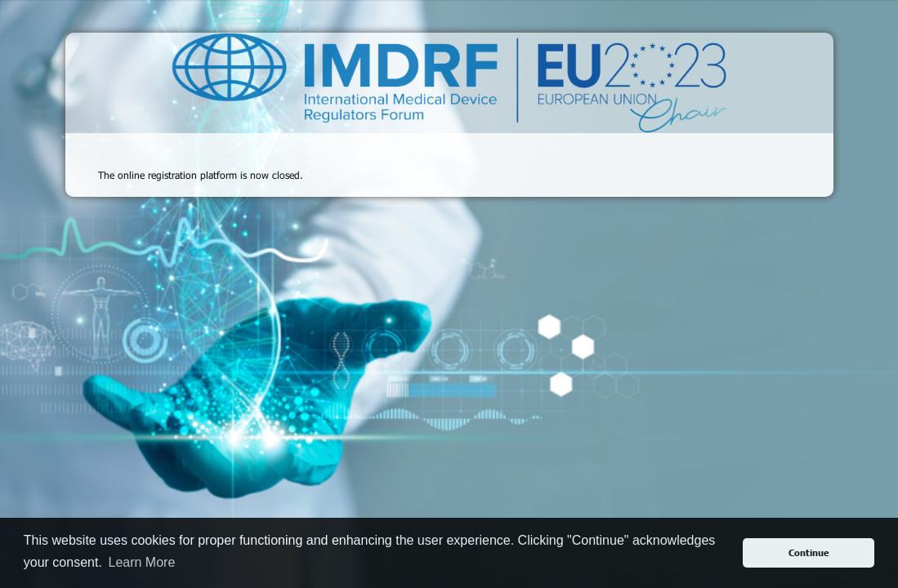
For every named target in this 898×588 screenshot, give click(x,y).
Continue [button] (809, 552)
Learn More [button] (141, 562)
